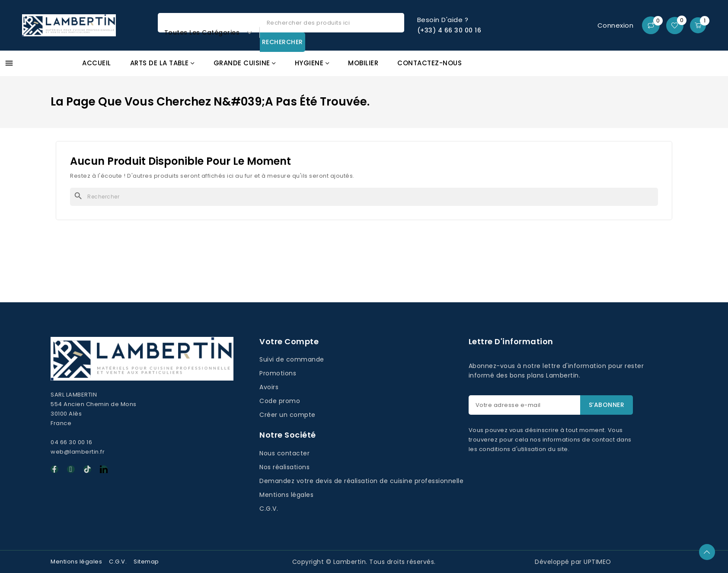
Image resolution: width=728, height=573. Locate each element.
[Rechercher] (364, 197)
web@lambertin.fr (78, 452)
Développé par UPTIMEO (573, 562)
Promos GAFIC (670, 68)
